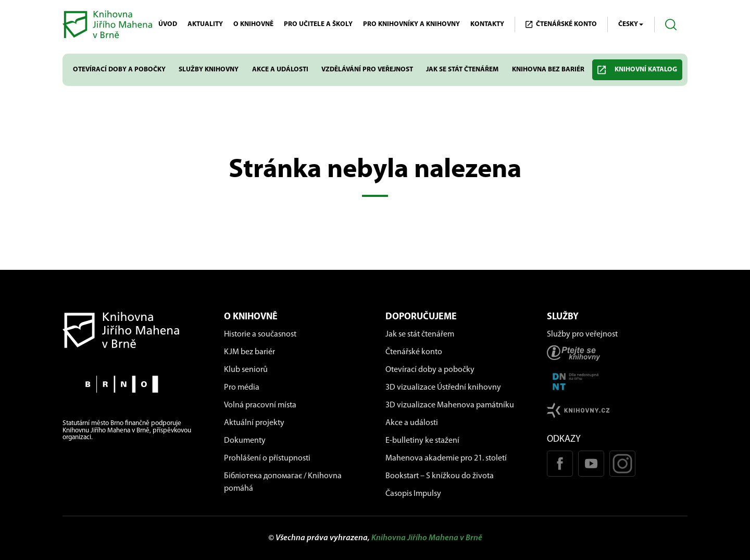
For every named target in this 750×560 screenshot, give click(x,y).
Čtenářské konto (414, 352)
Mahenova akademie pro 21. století (446, 458)
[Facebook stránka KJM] (560, 464)
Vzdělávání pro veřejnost (367, 70)
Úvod (168, 24)
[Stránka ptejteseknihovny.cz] (617, 353)
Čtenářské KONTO (561, 24)
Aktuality (205, 24)
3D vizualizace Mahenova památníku (450, 405)
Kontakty (487, 24)
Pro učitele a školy (318, 24)
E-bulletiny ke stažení (422, 441)
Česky (631, 24)
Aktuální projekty (254, 423)
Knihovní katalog (637, 70)
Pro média (242, 388)
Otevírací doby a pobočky (119, 70)
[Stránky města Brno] (133, 384)
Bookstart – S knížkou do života (440, 476)
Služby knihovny (209, 70)
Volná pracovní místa (260, 405)
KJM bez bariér (249, 352)
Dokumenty (245, 441)
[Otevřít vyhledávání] (671, 25)
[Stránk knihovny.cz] (617, 410)
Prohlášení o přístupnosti (267, 458)
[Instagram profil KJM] (622, 464)
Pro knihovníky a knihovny (411, 24)
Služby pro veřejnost (582, 334)
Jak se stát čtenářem (462, 70)
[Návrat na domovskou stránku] (133, 330)
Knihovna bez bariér (548, 70)
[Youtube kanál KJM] (591, 464)
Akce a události (280, 70)
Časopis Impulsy (413, 494)
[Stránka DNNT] (617, 382)
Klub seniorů (246, 370)
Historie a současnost (260, 334)
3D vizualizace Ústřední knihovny (443, 388)
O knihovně (253, 24)
